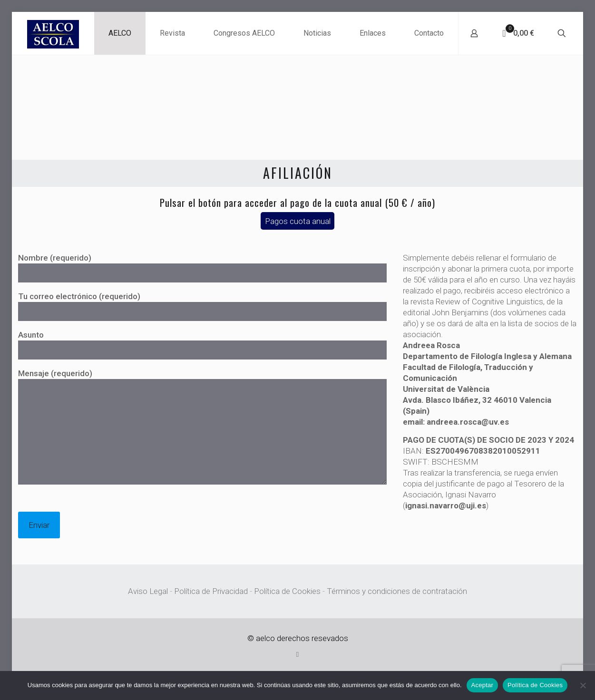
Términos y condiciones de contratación (397, 591)
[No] (583, 685)
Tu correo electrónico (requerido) (203, 306)
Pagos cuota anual (298, 221)
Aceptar (483, 685)
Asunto (203, 345)
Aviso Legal (148, 591)
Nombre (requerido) (203, 268)
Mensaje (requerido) (203, 427)
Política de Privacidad (211, 591)
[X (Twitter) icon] (297, 654)
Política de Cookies (287, 591)
